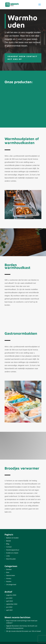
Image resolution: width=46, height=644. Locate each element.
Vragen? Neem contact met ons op (23, 58)
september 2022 (12, 604)
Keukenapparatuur (13, 550)
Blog (8, 544)
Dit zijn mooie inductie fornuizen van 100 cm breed (23, 631)
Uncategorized (11, 584)
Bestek (9, 541)
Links (8, 556)
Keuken (9, 581)
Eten (8, 572)
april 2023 (9, 601)
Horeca (9, 578)
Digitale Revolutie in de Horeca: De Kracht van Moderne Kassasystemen (22, 627)
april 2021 (9, 610)
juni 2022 (9, 607)
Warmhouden (11, 559)
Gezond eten (11, 575)
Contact (9, 547)
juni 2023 (9, 598)
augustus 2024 (11, 595)
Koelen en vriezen (12, 553)
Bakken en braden (12, 538)
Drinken (9, 569)
